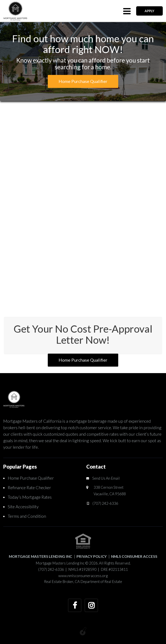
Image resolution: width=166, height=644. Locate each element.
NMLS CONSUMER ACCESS (134, 556)
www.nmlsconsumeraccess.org (83, 576)
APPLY (149, 11)
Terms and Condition (27, 516)
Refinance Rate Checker (29, 487)
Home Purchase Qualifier (31, 478)
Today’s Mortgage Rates (30, 497)
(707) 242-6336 (105, 503)
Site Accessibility (23, 506)
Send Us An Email (106, 478)
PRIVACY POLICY (92, 556)
